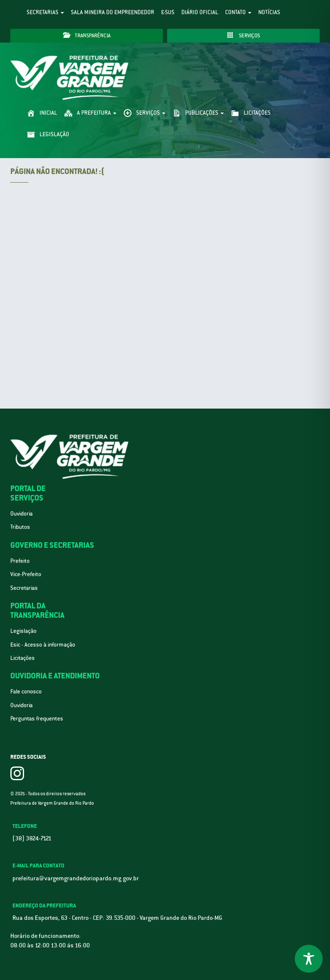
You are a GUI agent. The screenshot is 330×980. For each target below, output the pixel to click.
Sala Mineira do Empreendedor (113, 12)
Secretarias (45, 12)
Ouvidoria (21, 514)
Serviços (244, 35)
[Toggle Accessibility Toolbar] (309, 959)
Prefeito (20, 561)
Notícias (269, 12)
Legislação (23, 631)
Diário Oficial (200, 12)
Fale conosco (26, 691)
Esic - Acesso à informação (43, 645)
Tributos (20, 527)
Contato (238, 12)
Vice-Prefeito (26, 574)
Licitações (23, 658)
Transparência (87, 35)
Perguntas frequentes (37, 719)
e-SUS (168, 12)
